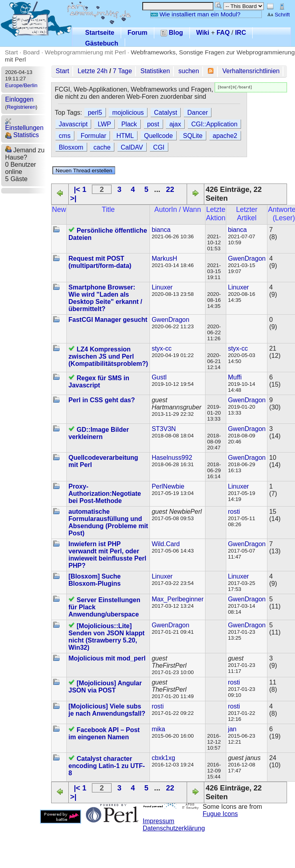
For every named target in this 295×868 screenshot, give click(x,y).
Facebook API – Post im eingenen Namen (104, 733)
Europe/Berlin (21, 85)
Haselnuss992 (172, 458)
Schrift (278, 15)
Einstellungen (24, 125)
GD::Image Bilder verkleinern (99, 433)
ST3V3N (163, 429)
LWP (105, 124)
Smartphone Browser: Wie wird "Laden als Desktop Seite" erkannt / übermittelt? (105, 298)
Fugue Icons (220, 814)
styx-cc (161, 348)
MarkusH (164, 258)
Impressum (158, 821)
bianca (161, 230)
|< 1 (80, 189)
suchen (189, 71)
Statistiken (155, 71)
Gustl (159, 377)
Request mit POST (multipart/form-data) (100, 262)
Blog (172, 33)
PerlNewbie (168, 486)
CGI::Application (214, 124)
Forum (138, 33)
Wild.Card (165, 544)
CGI (159, 147)
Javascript (73, 124)
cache (102, 147)
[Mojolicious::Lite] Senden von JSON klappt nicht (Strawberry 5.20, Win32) (106, 637)
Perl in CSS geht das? (102, 400)
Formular (94, 136)
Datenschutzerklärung (174, 828)
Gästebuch (102, 43)
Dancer (198, 113)
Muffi (235, 377)
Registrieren (21, 107)
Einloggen (19, 99)
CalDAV (132, 147)
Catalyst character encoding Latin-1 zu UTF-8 (107, 766)
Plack (129, 124)
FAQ (223, 33)
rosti (234, 512)
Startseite (100, 33)
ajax (175, 124)
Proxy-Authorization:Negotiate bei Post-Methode (105, 494)
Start (11, 52)
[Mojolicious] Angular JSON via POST (105, 687)
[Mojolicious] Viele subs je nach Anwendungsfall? (107, 710)
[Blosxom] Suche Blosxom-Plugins (95, 580)
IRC (241, 33)
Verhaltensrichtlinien (251, 71)
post (153, 124)
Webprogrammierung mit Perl (85, 52)
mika (158, 729)
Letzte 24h (93, 71)
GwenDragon (247, 258)
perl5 (95, 113)
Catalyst (165, 113)
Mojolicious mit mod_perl (107, 658)
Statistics (22, 135)
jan (232, 729)
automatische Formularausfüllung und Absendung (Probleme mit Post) (108, 522)
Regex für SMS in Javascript (99, 382)
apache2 (225, 136)
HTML (125, 136)
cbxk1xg (163, 758)
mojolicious (128, 113)
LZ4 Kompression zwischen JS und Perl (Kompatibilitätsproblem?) (108, 356)
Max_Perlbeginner (177, 599)
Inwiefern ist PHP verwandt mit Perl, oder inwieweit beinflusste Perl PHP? (107, 555)
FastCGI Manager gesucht (108, 320)
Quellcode (158, 136)
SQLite (193, 136)
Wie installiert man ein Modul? (195, 14)
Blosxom (71, 147)
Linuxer (162, 287)
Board (31, 52)
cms (65, 136)
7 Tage (122, 71)
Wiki (203, 33)
